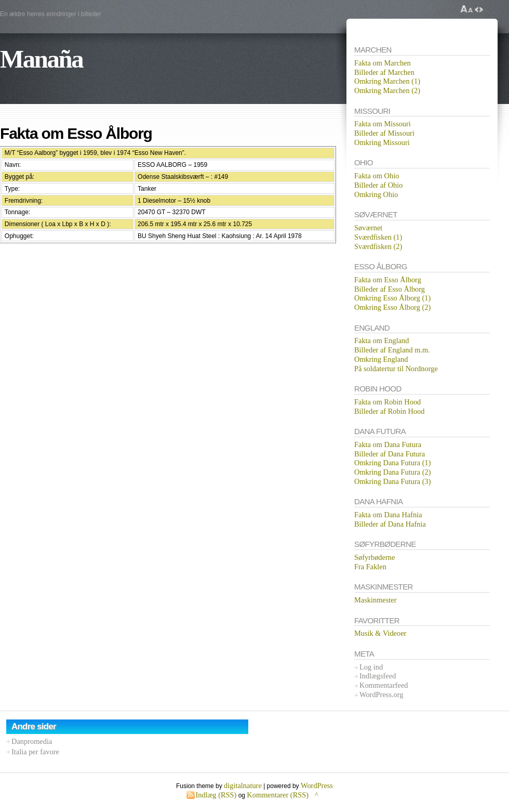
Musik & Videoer (380, 633)
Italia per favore (35, 752)
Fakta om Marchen (383, 63)
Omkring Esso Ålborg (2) (392, 307)
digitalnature (243, 785)
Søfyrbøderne (374, 557)
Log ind (371, 667)
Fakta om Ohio (377, 176)
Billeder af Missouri (384, 133)
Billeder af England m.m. (392, 350)
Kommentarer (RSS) (278, 795)
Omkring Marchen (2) (387, 90)
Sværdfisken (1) (378, 237)
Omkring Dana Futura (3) (392, 481)
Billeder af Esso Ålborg (390, 289)
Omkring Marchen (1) (387, 81)
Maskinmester (376, 600)
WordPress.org (381, 695)
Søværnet (368, 228)
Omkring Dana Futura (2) (392, 472)
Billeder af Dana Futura (390, 454)
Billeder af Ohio (379, 185)
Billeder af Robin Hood (390, 411)
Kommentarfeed (384, 685)
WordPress (317, 785)
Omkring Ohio (376, 194)
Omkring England (381, 359)
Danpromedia (32, 741)
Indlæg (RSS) (216, 795)
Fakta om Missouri (383, 124)
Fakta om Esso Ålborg (388, 280)
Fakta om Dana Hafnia (388, 515)
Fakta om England (382, 340)
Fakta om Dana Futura (388, 444)
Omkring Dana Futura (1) (392, 463)
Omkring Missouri (382, 142)
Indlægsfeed (378, 676)
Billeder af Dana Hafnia (390, 524)
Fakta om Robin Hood (387, 402)
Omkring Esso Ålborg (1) (392, 298)
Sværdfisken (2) (378, 246)
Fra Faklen (370, 567)
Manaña (41, 59)
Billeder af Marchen (384, 72)
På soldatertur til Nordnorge (396, 369)
